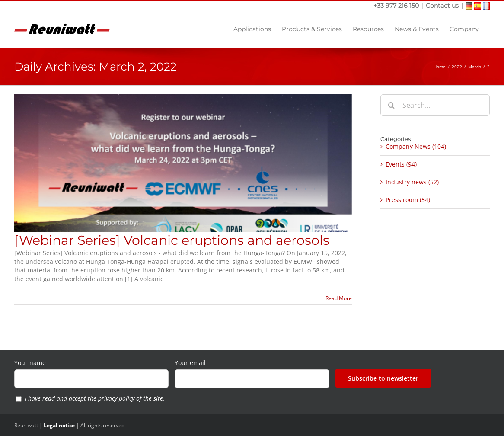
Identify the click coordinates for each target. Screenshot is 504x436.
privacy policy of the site (131, 398)
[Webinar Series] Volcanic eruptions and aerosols (172, 240)
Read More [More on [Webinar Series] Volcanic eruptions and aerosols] (339, 298)
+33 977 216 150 (397, 6)
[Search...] (435, 105)
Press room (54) (408, 200)
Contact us (442, 6)
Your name (30, 363)
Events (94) (401, 164)
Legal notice (59, 425)
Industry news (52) (412, 182)
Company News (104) (416, 146)
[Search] (391, 105)
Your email (190, 363)
